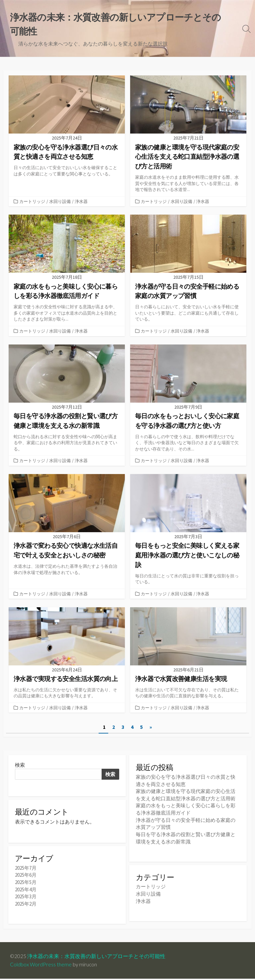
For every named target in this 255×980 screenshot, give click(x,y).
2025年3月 (26, 898)
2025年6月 (26, 877)
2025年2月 (26, 905)
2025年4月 (26, 891)
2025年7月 (26, 870)
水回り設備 (60, 201)
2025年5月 (26, 884)
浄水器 (81, 201)
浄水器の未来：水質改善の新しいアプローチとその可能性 (97, 957)
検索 (20, 767)
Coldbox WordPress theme (41, 966)
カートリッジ (32, 201)
